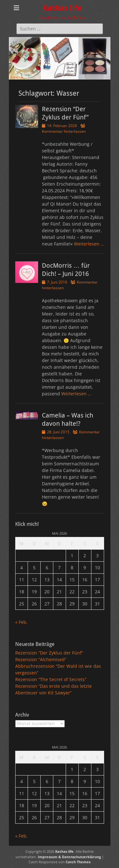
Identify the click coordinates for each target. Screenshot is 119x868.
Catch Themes (78, 862)
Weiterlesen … (89, 244)
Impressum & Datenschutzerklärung (69, 857)
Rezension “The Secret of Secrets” (51, 679)
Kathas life (62, 8)
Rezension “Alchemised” (41, 659)
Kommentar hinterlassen (64, 131)
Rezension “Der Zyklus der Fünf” (49, 653)
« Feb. (21, 622)
